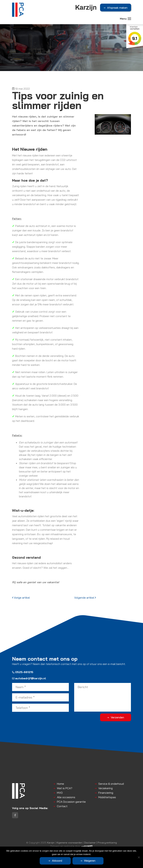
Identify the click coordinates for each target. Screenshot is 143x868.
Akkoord (57, 861)
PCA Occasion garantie (71, 802)
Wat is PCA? (65, 788)
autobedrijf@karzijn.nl (29, 678)
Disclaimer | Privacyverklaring (100, 843)
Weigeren (90, 861)
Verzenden (117, 717)
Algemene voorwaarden (69, 843)
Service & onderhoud (111, 784)
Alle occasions (66, 797)
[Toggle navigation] (129, 19)
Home (60, 784)
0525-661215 (23, 672)
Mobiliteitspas (107, 797)
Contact (62, 806)
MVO (60, 793)
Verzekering (105, 788)
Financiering (106, 793)
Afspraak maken (117, 8)
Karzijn (51, 843)
